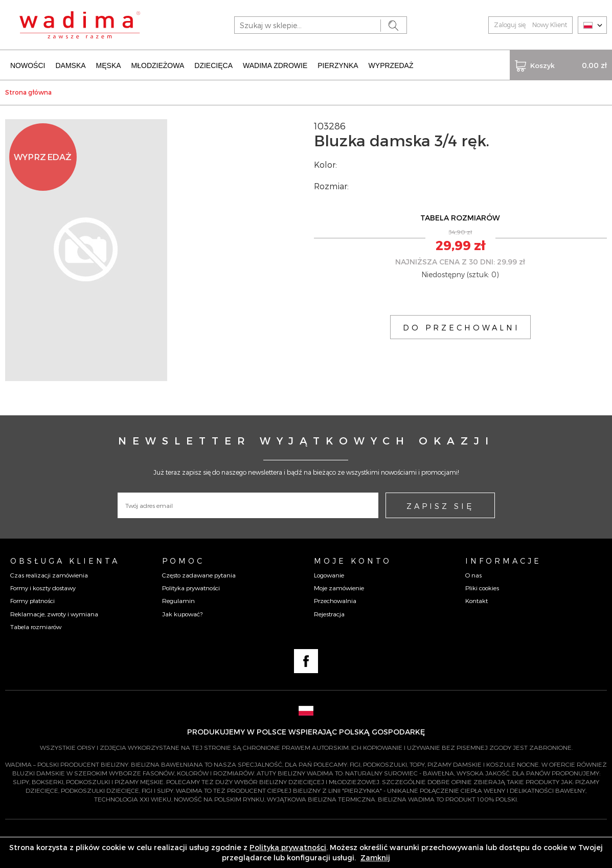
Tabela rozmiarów (36, 627)
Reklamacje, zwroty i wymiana (54, 614)
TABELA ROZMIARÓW (460, 218)
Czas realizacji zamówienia (49, 575)
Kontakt (477, 600)
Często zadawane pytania (199, 575)
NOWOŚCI (28, 65)
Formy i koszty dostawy (43, 588)
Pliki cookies (482, 588)
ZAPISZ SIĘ (440, 506)
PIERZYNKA (338, 65)
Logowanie (329, 575)
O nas (473, 575)
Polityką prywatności (288, 847)
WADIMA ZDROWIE (275, 65)
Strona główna (28, 92)
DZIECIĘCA (213, 65)
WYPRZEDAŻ (391, 65)
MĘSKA (109, 65)
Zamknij (375, 858)
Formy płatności (32, 600)
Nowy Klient (550, 25)
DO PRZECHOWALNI (461, 327)
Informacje (503, 561)
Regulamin (178, 600)
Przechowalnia (335, 600)
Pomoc (183, 561)
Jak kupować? (182, 614)
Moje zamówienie (339, 588)
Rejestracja (329, 614)
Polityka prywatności (191, 588)
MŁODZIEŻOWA (158, 65)
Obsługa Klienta (65, 561)
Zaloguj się (510, 25)
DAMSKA (70, 65)
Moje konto (353, 561)
